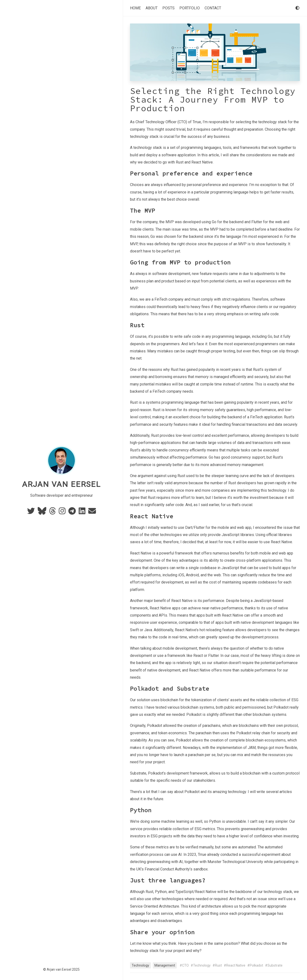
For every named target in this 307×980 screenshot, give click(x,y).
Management (165, 965)
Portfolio (190, 8)
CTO (185, 965)
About (152, 8)
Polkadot (256, 965)
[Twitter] (31, 512)
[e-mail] (92, 512)
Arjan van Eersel (61, 484)
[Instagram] (63, 512)
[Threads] (53, 512)
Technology (140, 965)
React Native (236, 965)
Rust (218, 965)
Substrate (275, 965)
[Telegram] (73, 512)
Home (135, 8)
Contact (213, 8)
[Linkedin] (83, 512)
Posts (168, 8)
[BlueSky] (42, 512)
